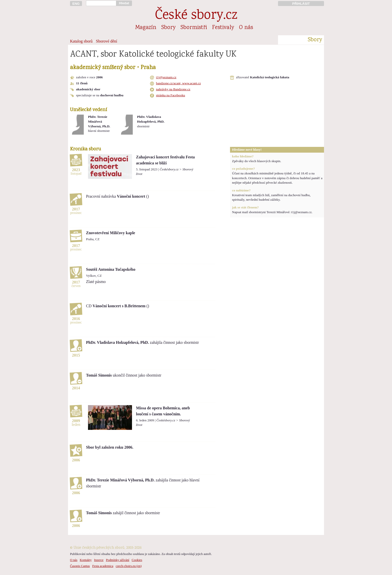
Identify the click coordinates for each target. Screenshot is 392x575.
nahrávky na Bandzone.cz (173, 89)
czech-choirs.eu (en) (129, 566)
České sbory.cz (196, 16)
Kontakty (86, 560)
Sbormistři (194, 28)
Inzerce (99, 560)
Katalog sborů (81, 41)
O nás (246, 28)
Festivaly (223, 28)
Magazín (146, 28)
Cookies (137, 560)
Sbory (168, 28)
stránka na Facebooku (170, 95)
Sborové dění (107, 41)
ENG (76, 4)
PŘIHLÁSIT (301, 4)
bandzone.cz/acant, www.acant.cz (178, 83)
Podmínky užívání (118, 560)
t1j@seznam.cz (166, 77)
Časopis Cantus (80, 566)
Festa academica (103, 566)
